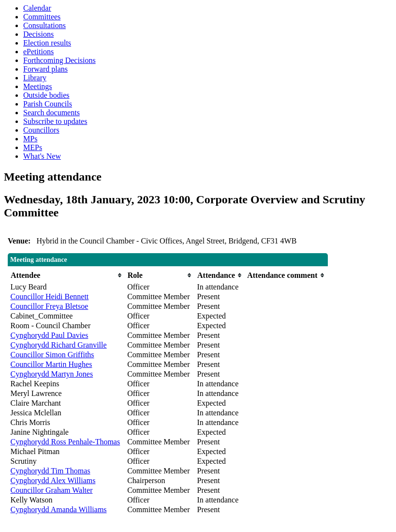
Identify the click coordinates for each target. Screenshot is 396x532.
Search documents (51, 113)
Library (35, 78)
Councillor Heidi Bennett (50, 296)
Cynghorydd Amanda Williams (59, 509)
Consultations (44, 25)
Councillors (41, 130)
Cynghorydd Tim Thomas (51, 471)
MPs (30, 139)
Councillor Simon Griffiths (52, 355)
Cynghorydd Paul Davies (50, 335)
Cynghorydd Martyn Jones (52, 374)
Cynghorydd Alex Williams (53, 480)
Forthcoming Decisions (59, 60)
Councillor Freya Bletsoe (50, 306)
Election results (47, 43)
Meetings (38, 86)
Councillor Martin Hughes (51, 364)
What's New (42, 156)
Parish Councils (48, 104)
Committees (42, 17)
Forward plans (45, 69)
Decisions (38, 34)
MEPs (33, 147)
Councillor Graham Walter (52, 490)
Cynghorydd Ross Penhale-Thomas (66, 442)
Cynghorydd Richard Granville (59, 345)
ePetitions (38, 52)
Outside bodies (46, 95)
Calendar (37, 8)
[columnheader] (67, 275)
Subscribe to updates (55, 121)
